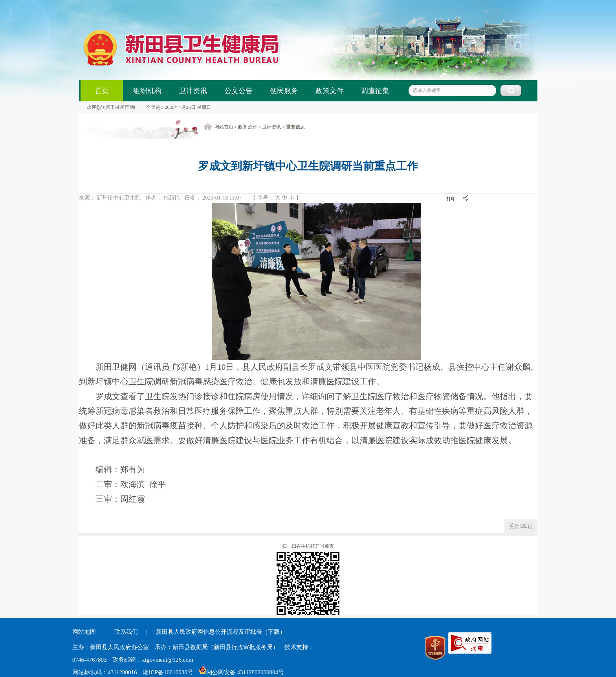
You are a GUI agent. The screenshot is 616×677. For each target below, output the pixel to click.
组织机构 (147, 91)
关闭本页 (521, 526)
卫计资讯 (193, 91)
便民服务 (284, 91)
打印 (451, 199)
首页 (102, 91)
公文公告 (238, 91)
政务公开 (247, 127)
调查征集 (375, 91)
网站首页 (224, 127)
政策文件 (330, 91)
